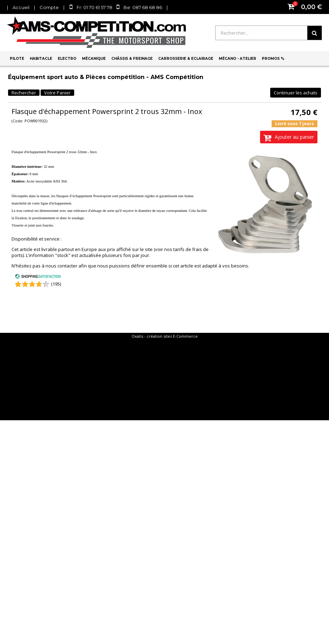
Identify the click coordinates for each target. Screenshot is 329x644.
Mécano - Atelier (237, 59)
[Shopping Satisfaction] (38, 277)
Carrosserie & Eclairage (186, 59)
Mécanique (94, 59)
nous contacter (61, 266)
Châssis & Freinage (132, 59)
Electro (67, 59)
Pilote (17, 59)
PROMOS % (273, 59)
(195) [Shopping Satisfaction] (56, 284)
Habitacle (41, 59)
